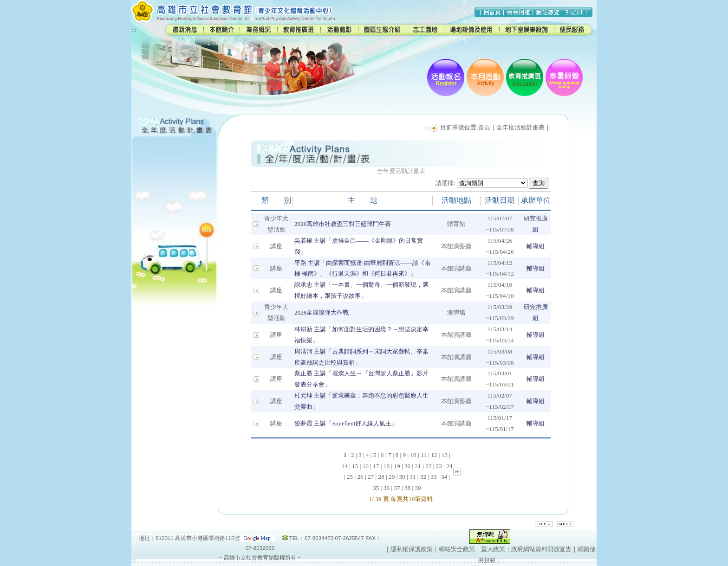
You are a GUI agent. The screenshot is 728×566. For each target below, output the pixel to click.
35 (376, 488)
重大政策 (493, 549)
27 (371, 477)
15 (355, 466)
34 (444, 477)
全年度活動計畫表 (520, 127)
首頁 (484, 127)
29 (392, 477)
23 (439, 466)
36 (387, 488)
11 (424, 455)
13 (445, 455)
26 (360, 477)
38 (407, 488)
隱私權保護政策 (412, 549)
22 (428, 466)
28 (381, 477)
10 (413, 455)
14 (345, 466)
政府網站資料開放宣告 (541, 549)
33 (433, 477)
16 (366, 466)
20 (407, 466)
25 (350, 477)
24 (449, 466)
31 (413, 477)
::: (134, 30)
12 (434, 455)
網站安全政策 (457, 549)
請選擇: (445, 183)
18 (387, 466)
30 (402, 477)
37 (397, 488)
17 (376, 466)
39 (418, 488)
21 (418, 466)
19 (397, 466)
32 (423, 477)
